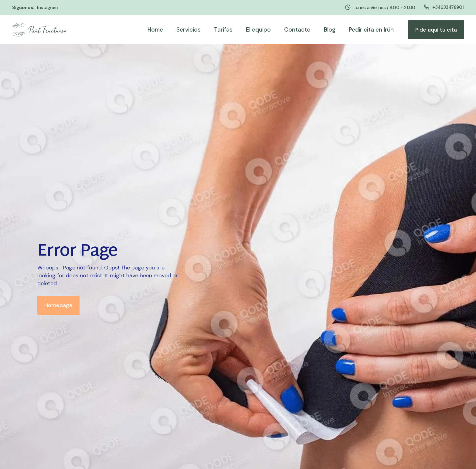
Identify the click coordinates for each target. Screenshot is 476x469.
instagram (47, 8)
